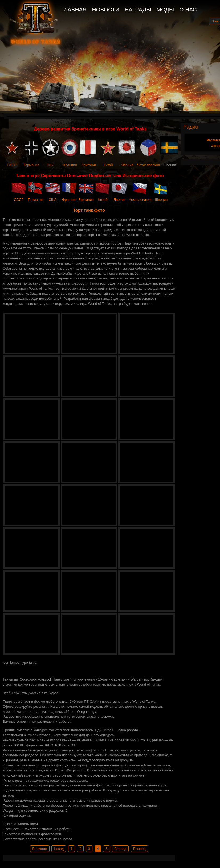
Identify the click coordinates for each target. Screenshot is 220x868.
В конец (139, 849)
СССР (12, 165)
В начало (40, 849)
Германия (31, 165)
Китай (108, 165)
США (51, 165)
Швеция (161, 200)
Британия (89, 165)
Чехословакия (148, 165)
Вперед (120, 849)
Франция (70, 165)
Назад (59, 849)
